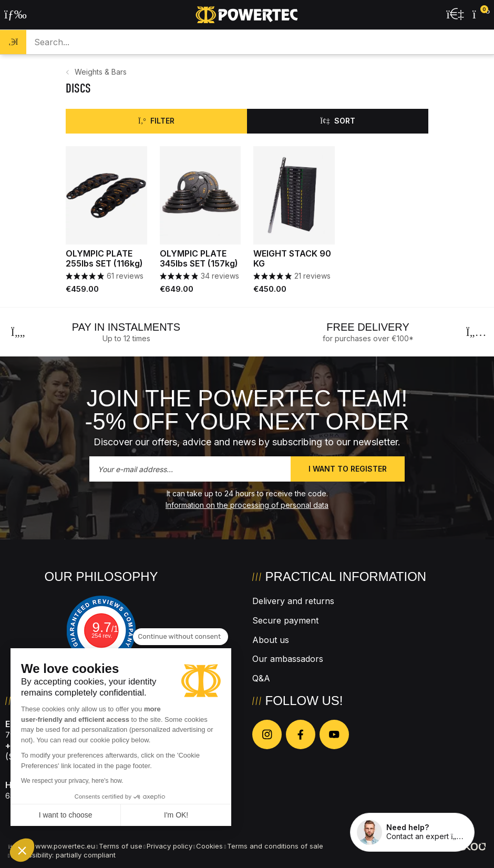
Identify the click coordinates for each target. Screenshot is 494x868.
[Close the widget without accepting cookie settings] (181, 637)
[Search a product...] (260, 42)
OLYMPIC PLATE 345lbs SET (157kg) (199, 259)
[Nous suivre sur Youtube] (334, 734)
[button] (22, 850)
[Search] (13, 42)
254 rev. (102, 636)
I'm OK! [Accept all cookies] (176, 815)
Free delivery (368, 327)
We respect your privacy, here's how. (72, 781)
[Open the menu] (16, 15)
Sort (338, 121)
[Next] (476, 332)
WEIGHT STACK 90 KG (292, 259)
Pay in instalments (126, 327)
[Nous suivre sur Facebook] (301, 734)
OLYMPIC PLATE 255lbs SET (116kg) (104, 259)
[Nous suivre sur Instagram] (267, 734)
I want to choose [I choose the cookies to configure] (66, 815)
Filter (156, 121)
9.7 (107, 627)
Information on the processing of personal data (247, 505)
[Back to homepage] (247, 15)
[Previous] (18, 332)
